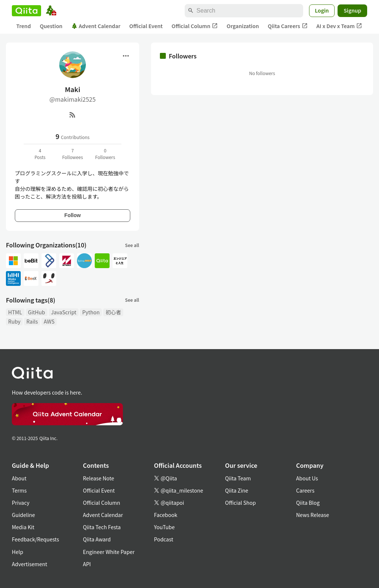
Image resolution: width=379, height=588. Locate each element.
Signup (352, 10)
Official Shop (240, 503)
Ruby (14, 321)
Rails (32, 321)
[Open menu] (126, 56)
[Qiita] (26, 11)
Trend (24, 26)
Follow (73, 215)
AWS (49, 321)
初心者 (113, 312)
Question (51, 26)
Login (322, 10)
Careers (305, 490)
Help (18, 552)
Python (91, 312)
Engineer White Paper (109, 552)
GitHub (37, 312)
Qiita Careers (288, 26)
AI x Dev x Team (339, 26)
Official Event (146, 26)
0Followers (105, 154)
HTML (15, 312)
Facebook (166, 515)
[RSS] (73, 115)
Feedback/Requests (36, 539)
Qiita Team (238, 478)
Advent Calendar (96, 26)
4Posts (40, 154)
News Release (313, 515)
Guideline (24, 515)
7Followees (73, 154)
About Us (307, 478)
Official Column (195, 26)
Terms (19, 490)
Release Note (98, 478)
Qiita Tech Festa (102, 527)
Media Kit (23, 527)
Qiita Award (97, 539)
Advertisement (30, 564)
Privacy (21, 503)
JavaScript (64, 312)
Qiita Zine (237, 490)
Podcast (164, 539)
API (87, 564)
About (19, 478)
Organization (243, 26)
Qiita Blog (308, 503)
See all (132, 245)
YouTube (164, 527)
